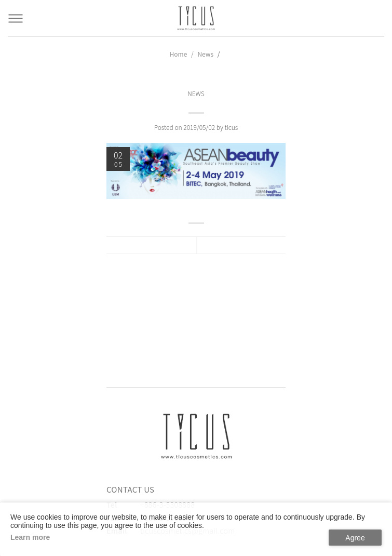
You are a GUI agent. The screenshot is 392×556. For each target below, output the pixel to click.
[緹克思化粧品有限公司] (196, 436)
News (205, 54)
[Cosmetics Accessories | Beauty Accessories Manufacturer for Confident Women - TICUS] (196, 18)
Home (179, 54)
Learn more (30, 537)
